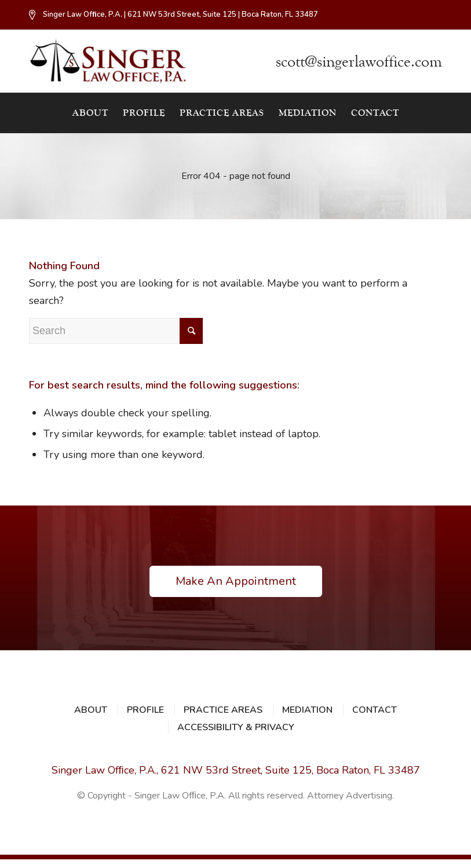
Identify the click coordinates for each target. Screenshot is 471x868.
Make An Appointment (236, 581)
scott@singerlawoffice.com (359, 62)
